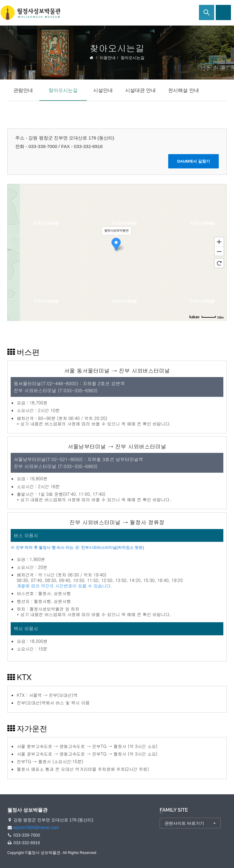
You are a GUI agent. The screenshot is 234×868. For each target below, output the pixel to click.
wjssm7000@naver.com (36, 827)
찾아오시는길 (63, 90)
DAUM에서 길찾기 (193, 161)
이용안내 (108, 58)
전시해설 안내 (183, 90)
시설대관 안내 (140, 90)
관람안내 (23, 90)
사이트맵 (223, 12)
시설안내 (103, 90)
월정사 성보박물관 (30, 13)
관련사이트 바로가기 (184, 823)
